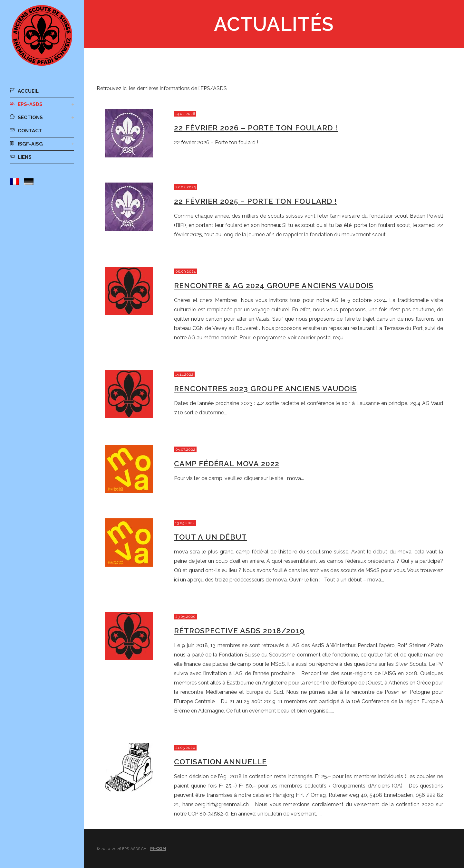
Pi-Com (158, 849)
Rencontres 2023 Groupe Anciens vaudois (266, 388)
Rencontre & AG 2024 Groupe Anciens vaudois (274, 285)
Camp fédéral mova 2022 (227, 463)
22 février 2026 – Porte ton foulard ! (256, 128)
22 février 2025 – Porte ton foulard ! (256, 201)
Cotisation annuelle (220, 762)
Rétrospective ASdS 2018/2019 (239, 631)
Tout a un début (210, 537)
